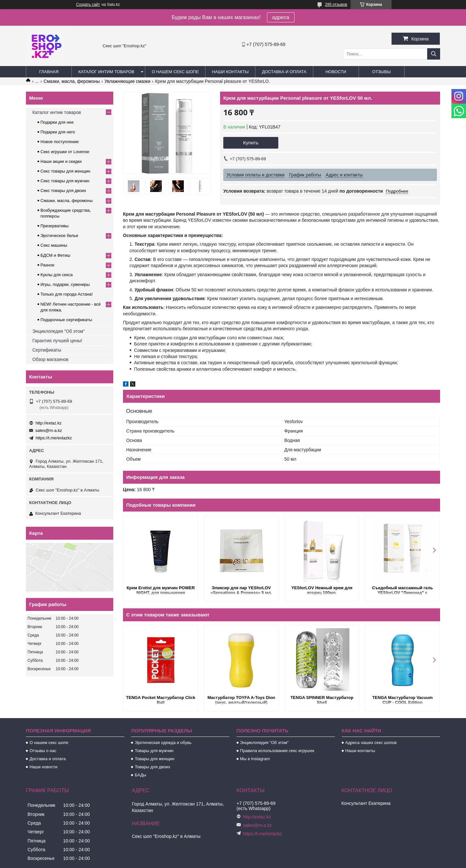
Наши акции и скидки (61, 161)
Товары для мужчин (154, 751)
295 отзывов (336, 5)
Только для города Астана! (67, 294)
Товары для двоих (152, 767)
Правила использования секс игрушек (277, 751)
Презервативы (55, 226)
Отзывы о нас (43, 751)
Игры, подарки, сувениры (65, 284)
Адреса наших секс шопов (371, 743)
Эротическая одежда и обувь (163, 743)
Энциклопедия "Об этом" (59, 331)
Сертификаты (47, 350)
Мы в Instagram (255, 759)
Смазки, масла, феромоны (72, 81)
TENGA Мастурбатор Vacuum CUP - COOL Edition (402, 700)
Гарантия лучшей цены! (57, 341)
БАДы (140, 775)
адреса (281, 17)
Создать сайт (88, 5)
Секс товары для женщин (65, 171)
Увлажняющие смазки (128, 81)
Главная (49, 72)
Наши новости (43, 767)
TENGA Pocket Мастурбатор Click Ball (161, 700)
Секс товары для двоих (63, 191)
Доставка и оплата (284, 72)
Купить (251, 143)
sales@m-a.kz (49, 430)
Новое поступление (60, 142)
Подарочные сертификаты (66, 320)
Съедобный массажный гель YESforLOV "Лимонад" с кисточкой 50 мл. (402, 591)
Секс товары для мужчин (65, 181)
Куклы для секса (57, 275)
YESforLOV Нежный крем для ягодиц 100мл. (322, 590)
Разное (47, 265)
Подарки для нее (57, 122)
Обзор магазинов (50, 359)
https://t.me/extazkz (54, 438)
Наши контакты (230, 72)
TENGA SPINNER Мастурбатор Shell (322, 700)
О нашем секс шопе (175, 72)
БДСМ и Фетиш (55, 255)
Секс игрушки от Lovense (65, 152)
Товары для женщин (154, 759)
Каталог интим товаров (106, 72)
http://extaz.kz (49, 423)
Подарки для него (58, 132)
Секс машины (54, 245)
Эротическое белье (59, 236)
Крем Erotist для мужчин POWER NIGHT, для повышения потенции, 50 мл (161, 591)
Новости (336, 72)
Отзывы (381, 72)
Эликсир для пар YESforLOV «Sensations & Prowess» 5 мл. (241, 590)
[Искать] (434, 54)
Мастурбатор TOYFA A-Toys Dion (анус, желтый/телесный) (241, 700)
